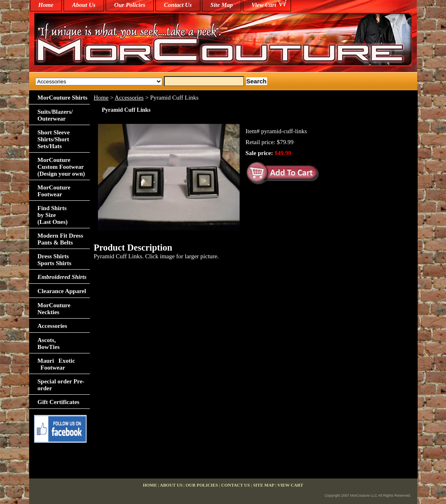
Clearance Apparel (62, 291)
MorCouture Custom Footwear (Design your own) (61, 167)
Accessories (129, 98)
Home (101, 98)
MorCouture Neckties (54, 309)
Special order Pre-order (61, 385)
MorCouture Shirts (63, 98)
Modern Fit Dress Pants (61, 239)
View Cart (264, 5)
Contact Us (178, 5)
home (46, 5)
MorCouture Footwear (54, 191)
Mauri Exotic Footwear (56, 364)
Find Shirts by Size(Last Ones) (53, 215)
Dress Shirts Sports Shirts (55, 260)
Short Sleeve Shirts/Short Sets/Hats (54, 139)
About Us (84, 5)
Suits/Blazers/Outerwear (55, 115)
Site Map (222, 5)
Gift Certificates (59, 402)
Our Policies (130, 5)
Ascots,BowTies (49, 343)
